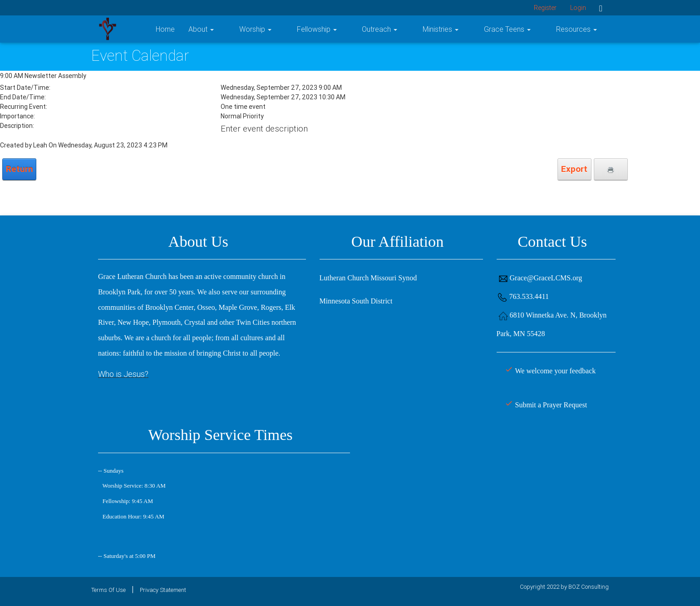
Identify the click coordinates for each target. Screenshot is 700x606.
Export (574, 169)
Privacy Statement (163, 590)
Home (247, 29)
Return (20, 169)
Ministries (476, 29)
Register (545, 8)
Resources (588, 29)
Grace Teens (531, 29)
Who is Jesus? (123, 374)
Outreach (427, 29)
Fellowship (375, 29)
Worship (326, 29)
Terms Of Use (108, 590)
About (283, 29)
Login (578, 8)
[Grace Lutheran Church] (107, 28)
